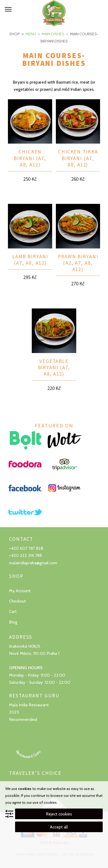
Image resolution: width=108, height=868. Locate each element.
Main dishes (53, 34)
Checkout (17, 601)
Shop (15, 34)
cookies (25, 789)
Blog (13, 622)
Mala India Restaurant (29, 705)
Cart (13, 611)
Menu (31, 34)
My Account (20, 591)
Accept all (59, 827)
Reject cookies (59, 814)
